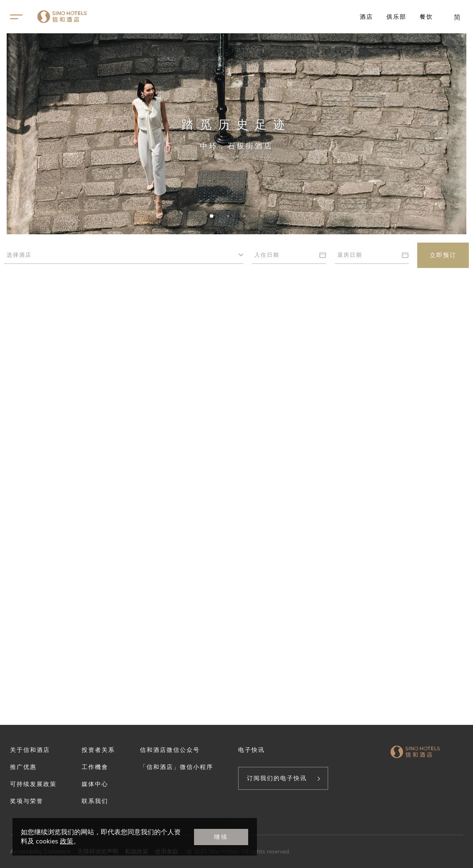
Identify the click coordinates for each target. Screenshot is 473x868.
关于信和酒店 (30, 750)
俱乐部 (396, 17)
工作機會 (95, 767)
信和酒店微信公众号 (170, 750)
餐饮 (426, 17)
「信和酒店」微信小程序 (177, 767)
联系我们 (95, 801)
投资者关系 (98, 750)
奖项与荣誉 (27, 801)
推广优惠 (23, 767)
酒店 (366, 17)
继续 (221, 837)
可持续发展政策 (33, 784)
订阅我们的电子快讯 (277, 778)
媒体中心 (95, 784)
